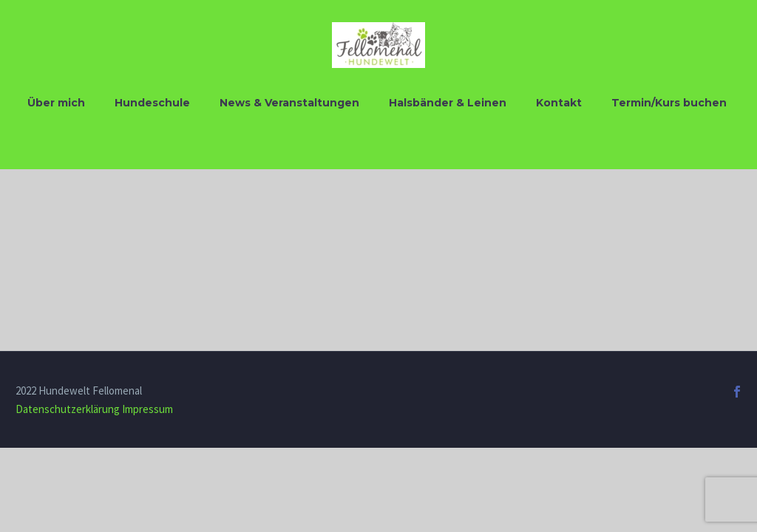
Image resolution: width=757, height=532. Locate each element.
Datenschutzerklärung (68, 409)
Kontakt (559, 103)
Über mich (56, 103)
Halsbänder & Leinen (448, 103)
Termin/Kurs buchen (669, 103)
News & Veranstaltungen (289, 103)
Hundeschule (152, 103)
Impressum (147, 409)
